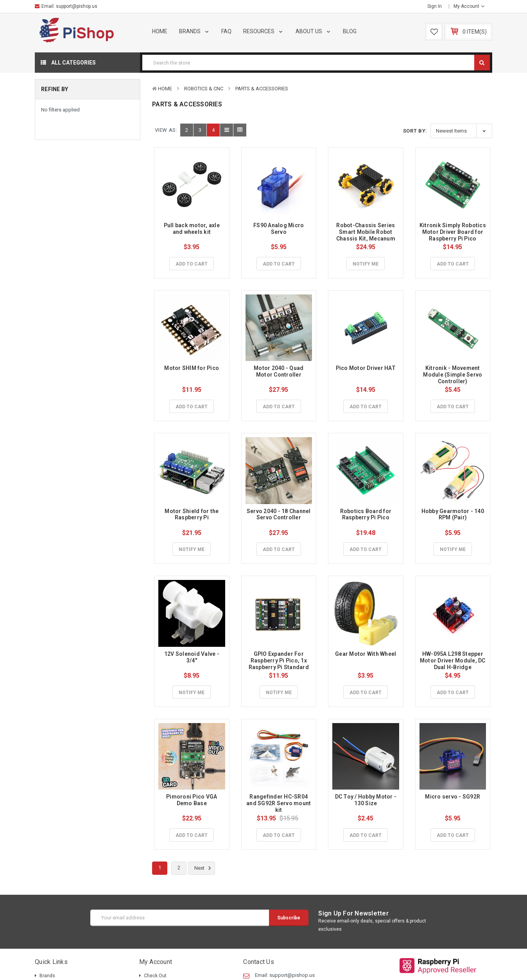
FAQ (226, 31)
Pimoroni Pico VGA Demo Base (192, 800)
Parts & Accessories (262, 89)
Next (204, 868)
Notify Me (366, 264)
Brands (194, 31)
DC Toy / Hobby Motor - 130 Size (367, 800)
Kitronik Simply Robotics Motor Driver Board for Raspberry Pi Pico (453, 232)
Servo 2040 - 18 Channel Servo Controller (279, 514)
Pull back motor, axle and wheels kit (193, 229)
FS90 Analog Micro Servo (279, 229)
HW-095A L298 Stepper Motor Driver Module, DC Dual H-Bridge (453, 661)
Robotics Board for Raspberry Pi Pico (367, 514)
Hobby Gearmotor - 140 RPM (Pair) (454, 514)
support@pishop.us (77, 6)
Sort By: (415, 131)
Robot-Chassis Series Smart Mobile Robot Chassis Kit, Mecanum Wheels (366, 235)
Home (160, 31)
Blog (350, 31)
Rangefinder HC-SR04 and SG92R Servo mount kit (279, 803)
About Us (314, 31)
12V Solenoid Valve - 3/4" (192, 657)
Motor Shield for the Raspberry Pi (192, 514)
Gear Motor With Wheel (366, 654)
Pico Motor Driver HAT (366, 368)
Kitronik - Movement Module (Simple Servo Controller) (453, 375)
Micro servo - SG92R (453, 797)
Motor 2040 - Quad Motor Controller (279, 371)
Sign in (435, 6)
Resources (263, 31)
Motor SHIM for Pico (192, 368)
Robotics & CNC (204, 89)
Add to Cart (192, 264)
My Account (469, 6)
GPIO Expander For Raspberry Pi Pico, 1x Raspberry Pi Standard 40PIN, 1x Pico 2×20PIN (279, 664)
